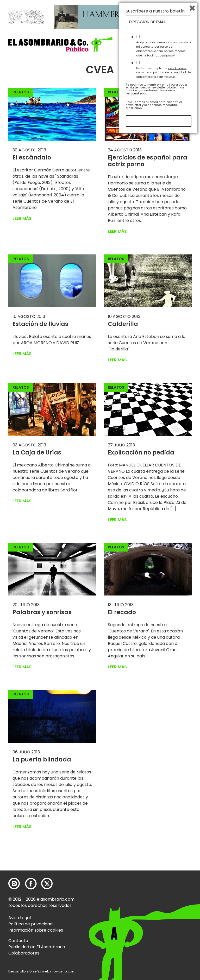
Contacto (18, 941)
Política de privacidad (30, 924)
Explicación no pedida (141, 453)
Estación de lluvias (40, 324)
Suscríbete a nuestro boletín (155, 855)
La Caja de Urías (37, 453)
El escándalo (32, 158)
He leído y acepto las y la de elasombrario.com (163, 917)
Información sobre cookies (36, 930)
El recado (122, 612)
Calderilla (123, 324)
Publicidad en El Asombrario (37, 947)
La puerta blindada (42, 760)
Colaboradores (24, 953)
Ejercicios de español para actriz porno (148, 161)
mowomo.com (63, 971)
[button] (60, 44)
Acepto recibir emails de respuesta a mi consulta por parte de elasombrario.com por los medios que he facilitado (164, 893)
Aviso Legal (20, 918)
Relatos (21, 92)
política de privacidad (170, 917)
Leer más (22, 218)
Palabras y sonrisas (42, 612)
